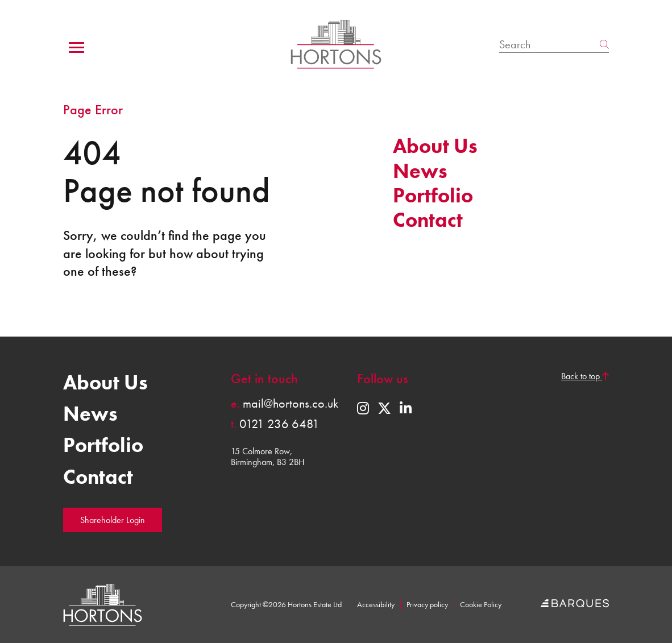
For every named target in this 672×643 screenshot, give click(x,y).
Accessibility (376, 605)
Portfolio (433, 196)
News (420, 171)
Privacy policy (427, 605)
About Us (435, 146)
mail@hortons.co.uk (285, 404)
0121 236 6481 (275, 424)
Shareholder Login (113, 520)
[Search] (549, 45)
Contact (428, 220)
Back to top (585, 376)
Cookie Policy (481, 605)
